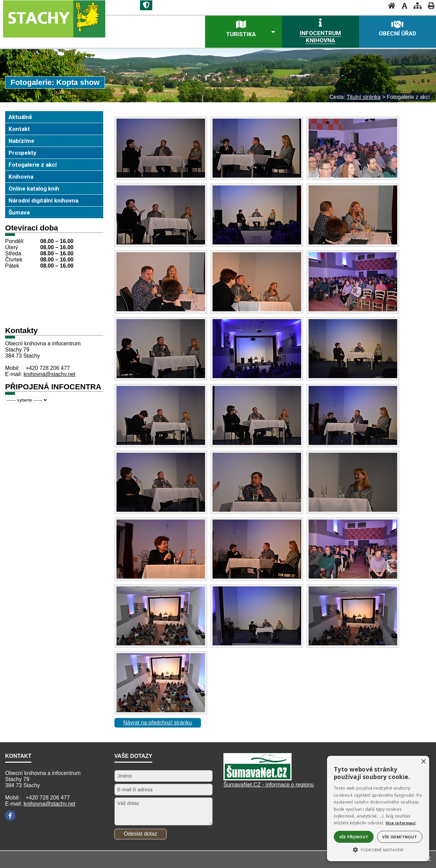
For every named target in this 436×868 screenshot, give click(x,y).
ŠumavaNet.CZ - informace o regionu (269, 785)
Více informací (401, 823)
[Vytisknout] (429, 6)
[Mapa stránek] (416, 6)
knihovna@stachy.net (49, 374)
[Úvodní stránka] (390, 6)
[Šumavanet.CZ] (258, 779)
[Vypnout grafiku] (402, 6)
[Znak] (146, 5)
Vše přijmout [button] (354, 837)
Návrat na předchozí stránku (158, 723)
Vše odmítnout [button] (400, 837)
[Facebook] (10, 815)
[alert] (378, 809)
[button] (378, 849)
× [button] (423, 762)
